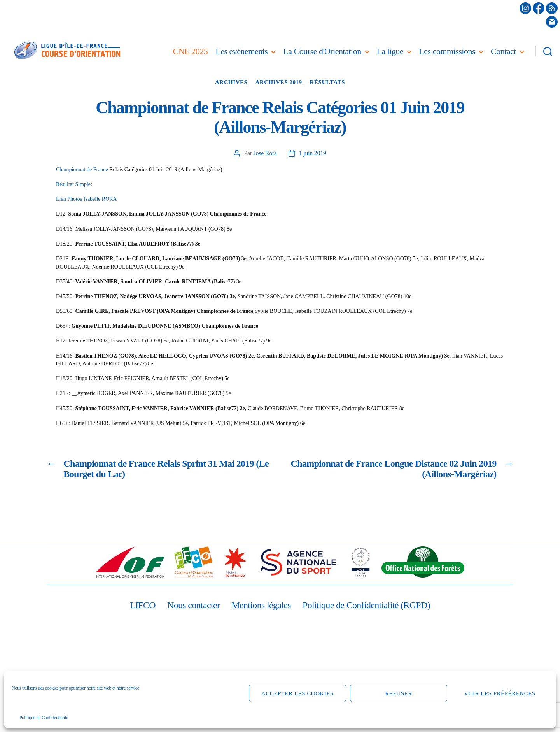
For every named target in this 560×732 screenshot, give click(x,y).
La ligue (390, 51)
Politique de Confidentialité (44, 718)
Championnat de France (82, 169)
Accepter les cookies (297, 693)
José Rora (265, 153)
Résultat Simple (73, 184)
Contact (503, 51)
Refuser (398, 693)
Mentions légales (261, 605)
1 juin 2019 (313, 153)
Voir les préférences (500, 693)
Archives (231, 82)
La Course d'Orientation (322, 51)
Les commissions (447, 51)
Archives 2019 (278, 82)
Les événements (241, 51)
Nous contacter (193, 605)
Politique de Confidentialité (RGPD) (366, 605)
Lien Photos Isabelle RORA (87, 199)
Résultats (328, 82)
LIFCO (143, 605)
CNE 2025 (191, 51)
